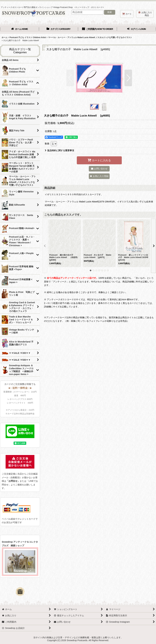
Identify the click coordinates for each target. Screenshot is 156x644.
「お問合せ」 (13, 481)
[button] (70, 78)
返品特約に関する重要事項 (59, 150)
